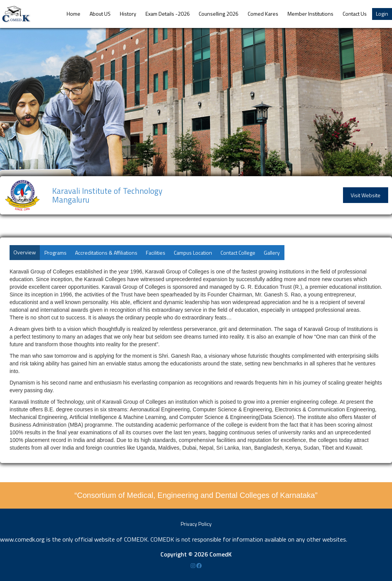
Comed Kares (263, 14)
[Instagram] (194, 565)
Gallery (272, 253)
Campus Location (193, 253)
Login (382, 14)
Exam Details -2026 (168, 14)
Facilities (156, 253)
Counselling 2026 (219, 14)
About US (100, 14)
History (128, 14)
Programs (56, 253)
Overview (25, 252)
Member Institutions (310, 14)
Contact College (238, 253)
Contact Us (355, 14)
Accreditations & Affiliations (106, 253)
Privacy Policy (196, 524)
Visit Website (366, 195)
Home (73, 14)
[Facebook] (199, 565)
